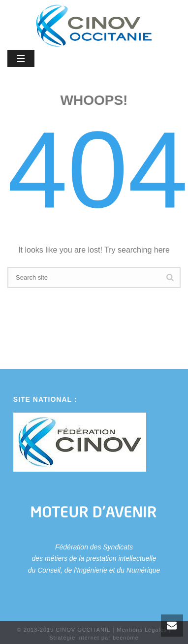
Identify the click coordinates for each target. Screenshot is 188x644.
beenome (126, 638)
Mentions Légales (142, 630)
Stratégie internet (74, 638)
